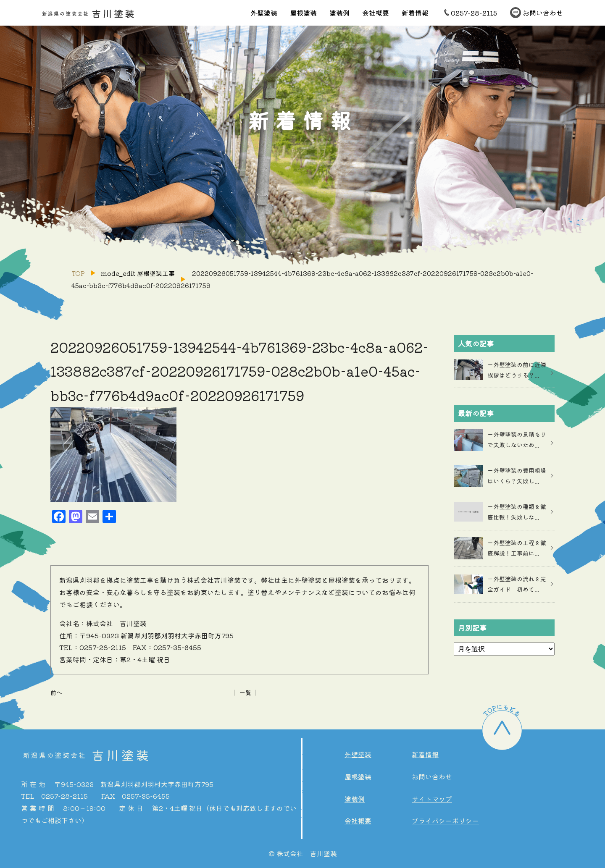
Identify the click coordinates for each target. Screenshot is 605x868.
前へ (56, 692)
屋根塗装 (303, 13)
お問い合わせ (543, 13)
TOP (78, 273)
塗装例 (339, 13)
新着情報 (415, 13)
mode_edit (138, 273)
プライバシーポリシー (445, 821)
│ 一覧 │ (245, 692)
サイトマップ (432, 799)
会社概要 (376, 13)
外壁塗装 (264, 13)
